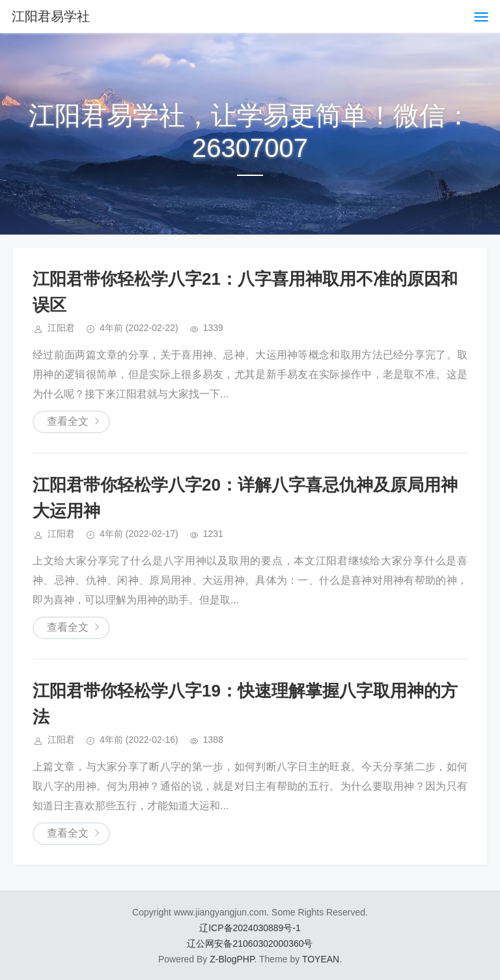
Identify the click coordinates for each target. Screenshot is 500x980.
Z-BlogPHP (232, 959)
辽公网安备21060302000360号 (250, 944)
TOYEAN (321, 959)
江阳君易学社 (51, 16)
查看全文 (68, 421)
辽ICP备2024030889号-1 (250, 928)
